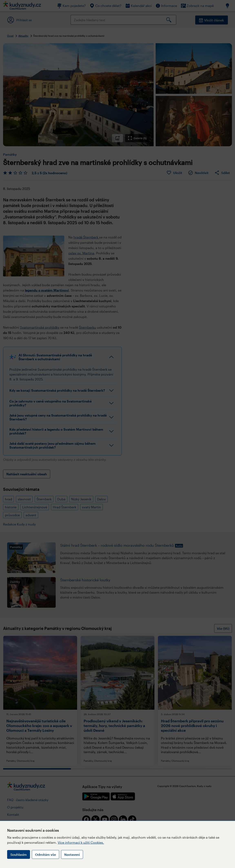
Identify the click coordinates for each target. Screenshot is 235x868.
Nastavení (72, 854)
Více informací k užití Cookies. (81, 842)
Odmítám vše (45, 854)
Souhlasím (19, 854)
